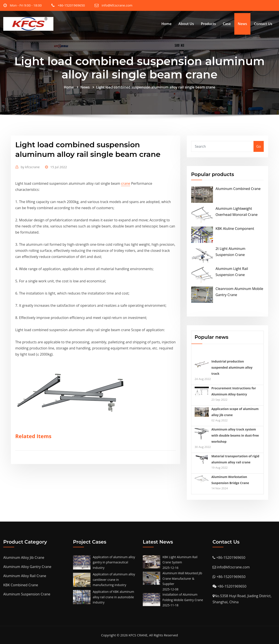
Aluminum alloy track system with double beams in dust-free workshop (235, 435)
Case (227, 24)
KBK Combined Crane (21, 585)
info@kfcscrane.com (117, 5)
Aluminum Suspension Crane (27, 594)
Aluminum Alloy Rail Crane (25, 576)
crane (126, 183)
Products (208, 24)
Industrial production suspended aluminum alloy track (232, 367)
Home (167, 24)
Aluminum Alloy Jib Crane (24, 558)
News (242, 24)
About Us (186, 24)
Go (259, 146)
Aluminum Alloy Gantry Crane (27, 567)
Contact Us (263, 24)
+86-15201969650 (71, 5)
